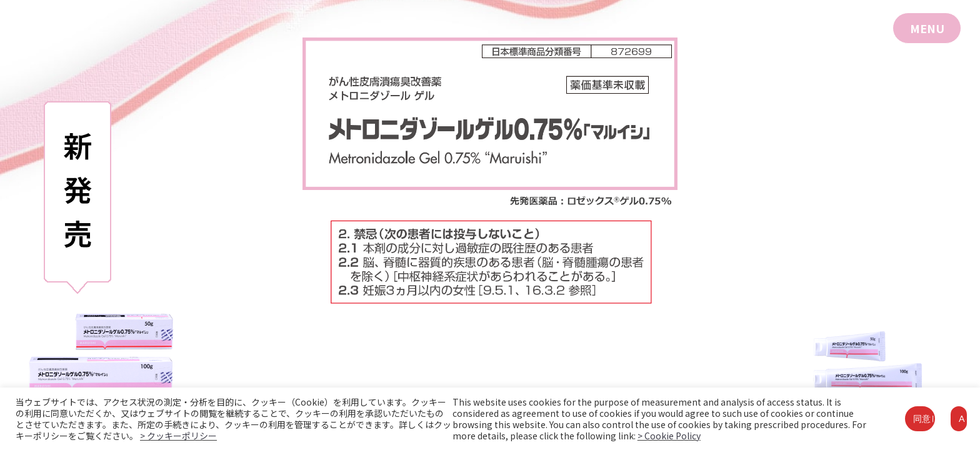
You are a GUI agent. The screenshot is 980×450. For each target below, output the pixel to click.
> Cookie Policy (669, 436)
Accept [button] (963, 418)
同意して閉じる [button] (924, 418)
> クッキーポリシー (178, 436)
